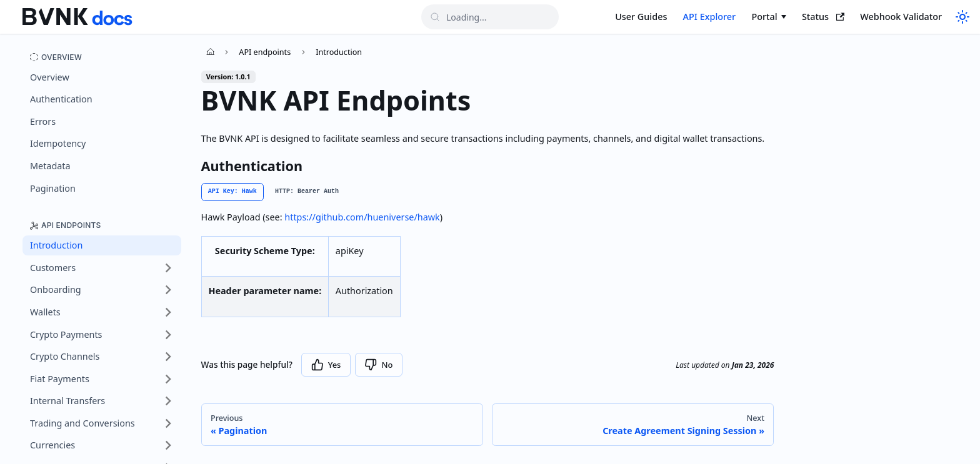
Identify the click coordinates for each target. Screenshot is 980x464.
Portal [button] (764, 17)
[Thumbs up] (326, 365)
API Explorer (710, 17)
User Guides (641, 17)
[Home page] (211, 52)
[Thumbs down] (379, 365)
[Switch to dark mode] (961, 17)
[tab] (232, 192)
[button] (102, 268)
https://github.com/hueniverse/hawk (362, 217)
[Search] (490, 17)
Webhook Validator (901, 17)
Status (823, 17)
